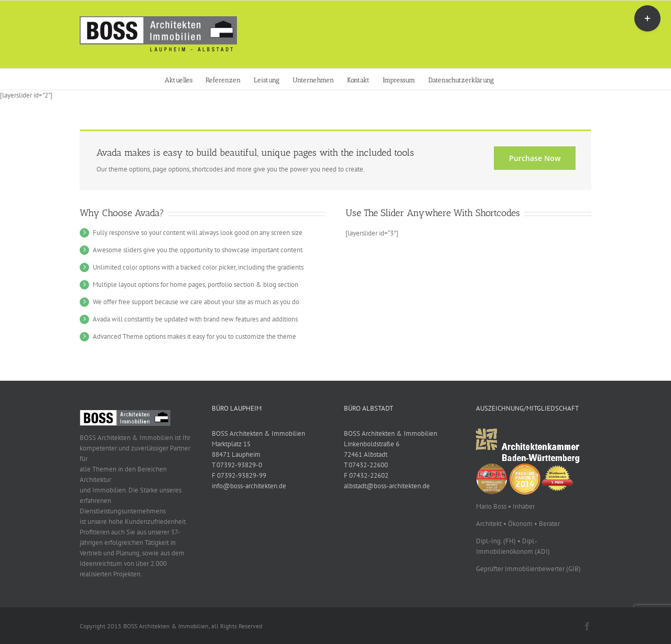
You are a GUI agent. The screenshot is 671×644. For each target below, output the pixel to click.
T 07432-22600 (364, 465)
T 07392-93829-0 (235, 465)
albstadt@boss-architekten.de (385, 486)
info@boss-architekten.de (247, 486)
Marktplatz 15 (229, 444)
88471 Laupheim (234, 454)
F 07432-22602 (364, 475)
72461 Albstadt (364, 454)
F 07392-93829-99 (237, 475)
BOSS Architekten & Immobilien (256, 433)
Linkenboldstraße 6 (370, 444)
